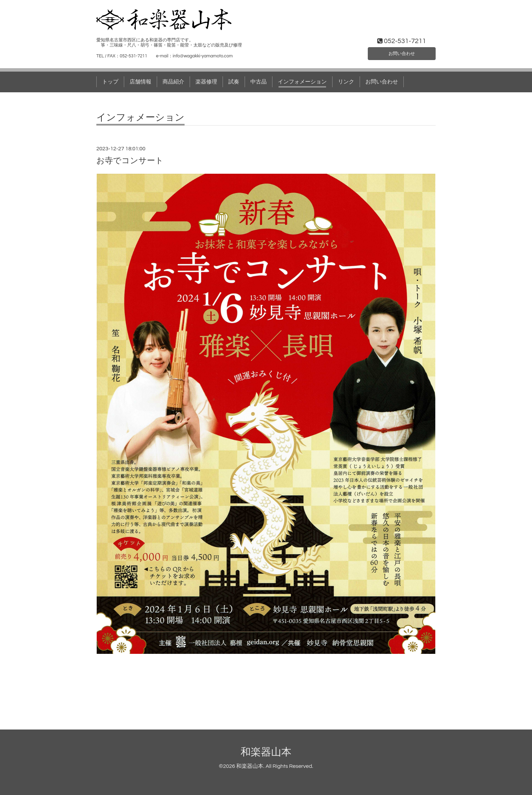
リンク (346, 82)
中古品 (259, 82)
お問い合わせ (402, 52)
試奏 (234, 82)
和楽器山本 (266, 752)
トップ (110, 82)
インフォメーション (302, 82)
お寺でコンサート (130, 161)
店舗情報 (140, 82)
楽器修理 (206, 82)
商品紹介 (173, 82)
